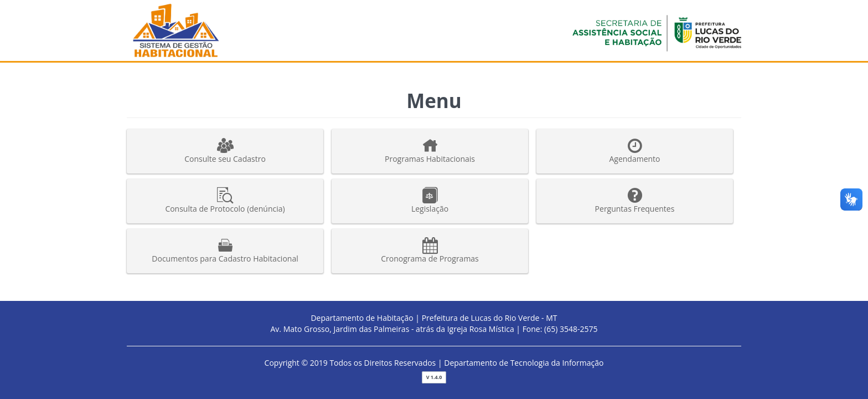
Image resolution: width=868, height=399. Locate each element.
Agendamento (635, 151)
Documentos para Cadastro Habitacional (225, 250)
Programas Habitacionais (430, 151)
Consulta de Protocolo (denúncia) (225, 201)
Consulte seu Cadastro (225, 151)
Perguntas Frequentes (635, 201)
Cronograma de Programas (430, 250)
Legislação (430, 201)
